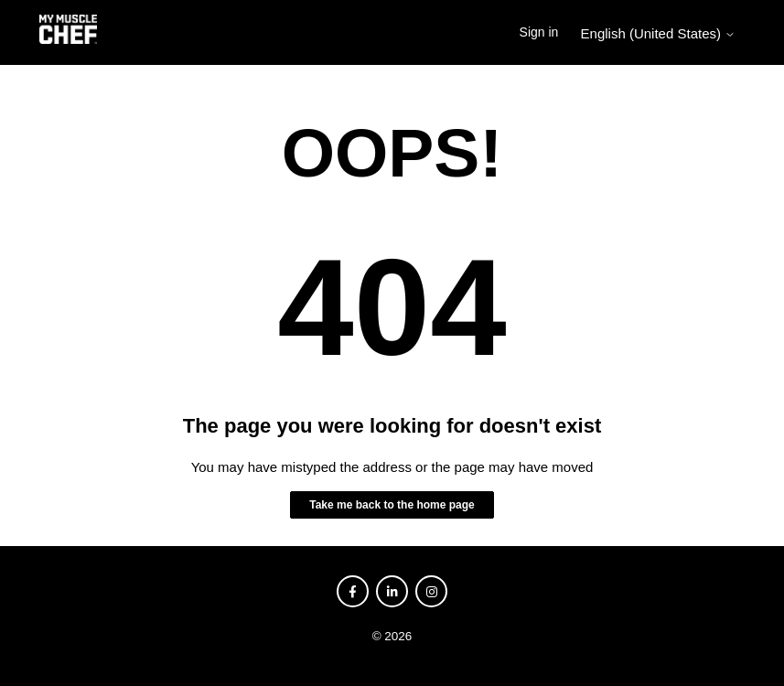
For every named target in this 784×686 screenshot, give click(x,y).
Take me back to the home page (392, 505)
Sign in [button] (539, 32)
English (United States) (659, 33)
